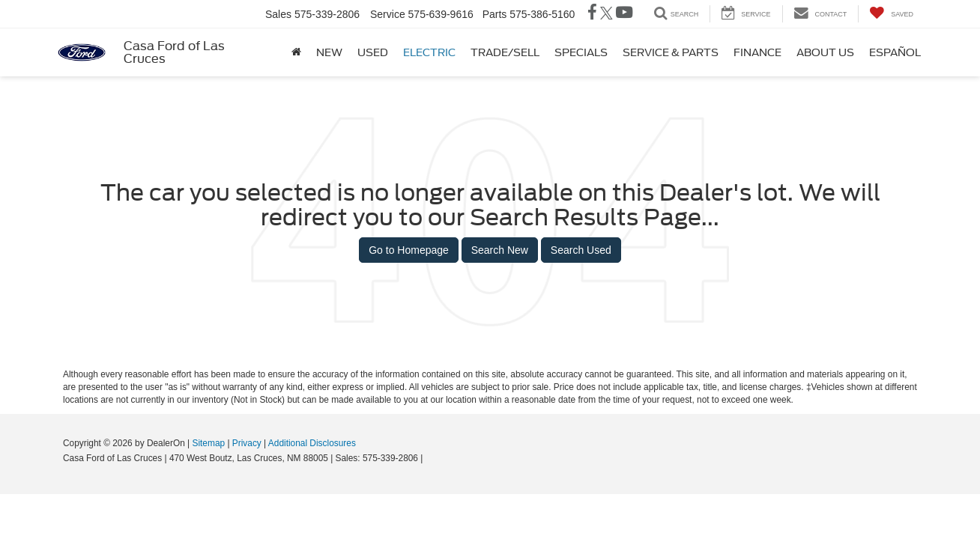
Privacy (247, 443)
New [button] (329, 52)
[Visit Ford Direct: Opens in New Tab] (430, 458)
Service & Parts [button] (671, 52)
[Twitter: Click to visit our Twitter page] (607, 14)
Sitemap (208, 443)
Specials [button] (581, 52)
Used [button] (373, 52)
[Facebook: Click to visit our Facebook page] (592, 14)
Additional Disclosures (312, 443)
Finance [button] (757, 52)
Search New (500, 250)
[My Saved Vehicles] (891, 14)
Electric (429, 52)
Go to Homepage (409, 250)
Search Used (581, 250)
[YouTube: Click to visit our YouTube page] (624, 14)
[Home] (296, 52)
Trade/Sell (505, 52)
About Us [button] (825, 52)
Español (895, 52)
